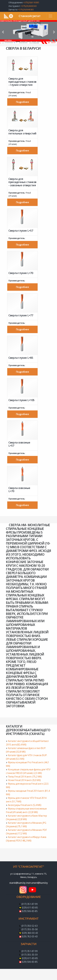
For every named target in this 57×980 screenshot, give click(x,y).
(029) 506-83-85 (30, 911)
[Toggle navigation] (50, 16)
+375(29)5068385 (26, 10)
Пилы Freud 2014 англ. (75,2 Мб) (25, 777)
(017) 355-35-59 (30, 955)
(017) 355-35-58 (30, 929)
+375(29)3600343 (29, 6)
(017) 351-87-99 (30, 904)
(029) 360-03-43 (30, 933)
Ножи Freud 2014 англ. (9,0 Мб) (24, 780)
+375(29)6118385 (31, 2)
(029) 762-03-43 (30, 936)
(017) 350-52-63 (30, 926)
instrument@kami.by (37, 883)
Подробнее (23, 102)
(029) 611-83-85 (30, 908)
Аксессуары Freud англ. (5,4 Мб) (25, 805)
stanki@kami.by (18, 883)
